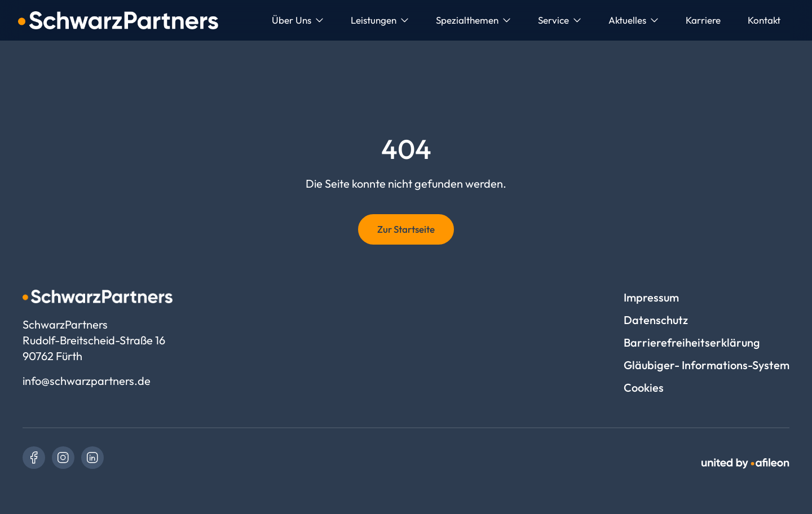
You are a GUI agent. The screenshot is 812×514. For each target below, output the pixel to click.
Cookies (644, 387)
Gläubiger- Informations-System (707, 365)
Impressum (651, 297)
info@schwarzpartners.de (87, 381)
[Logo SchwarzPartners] (118, 20)
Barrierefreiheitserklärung (692, 342)
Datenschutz (656, 320)
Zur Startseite (406, 229)
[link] (34, 458)
